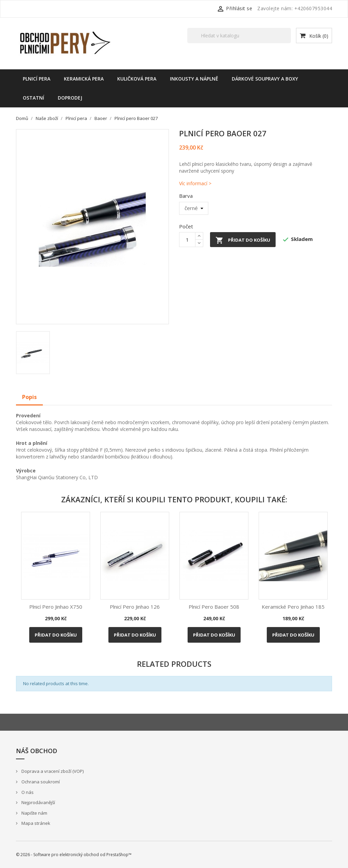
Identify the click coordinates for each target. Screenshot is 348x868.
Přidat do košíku (243, 240)
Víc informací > (195, 183)
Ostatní (33, 98)
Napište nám (34, 813)
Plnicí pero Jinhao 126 (135, 607)
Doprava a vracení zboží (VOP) (52, 771)
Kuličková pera (137, 79)
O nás (27, 792)
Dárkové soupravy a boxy (265, 79)
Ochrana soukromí (40, 782)
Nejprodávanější (38, 802)
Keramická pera (84, 79)
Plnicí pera (37, 79)
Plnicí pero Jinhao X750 (56, 607)
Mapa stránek (35, 823)
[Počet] (187, 240)
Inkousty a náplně (194, 79)
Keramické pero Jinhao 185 (293, 607)
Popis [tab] (29, 397)
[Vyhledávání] (239, 36)
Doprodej (70, 98)
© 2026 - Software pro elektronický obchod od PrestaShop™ (74, 855)
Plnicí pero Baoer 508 (214, 607)
